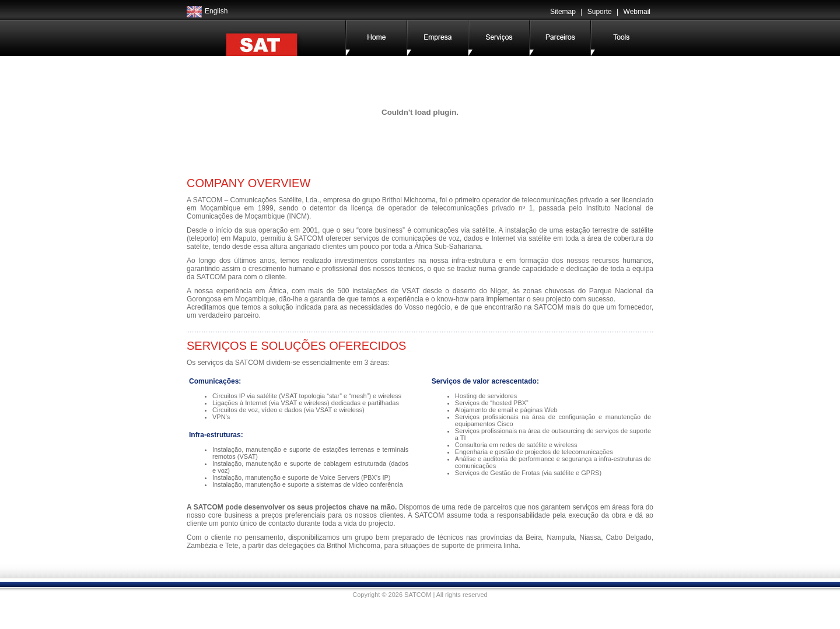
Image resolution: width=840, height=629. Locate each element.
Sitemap (563, 12)
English (216, 11)
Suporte (600, 12)
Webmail (637, 12)
